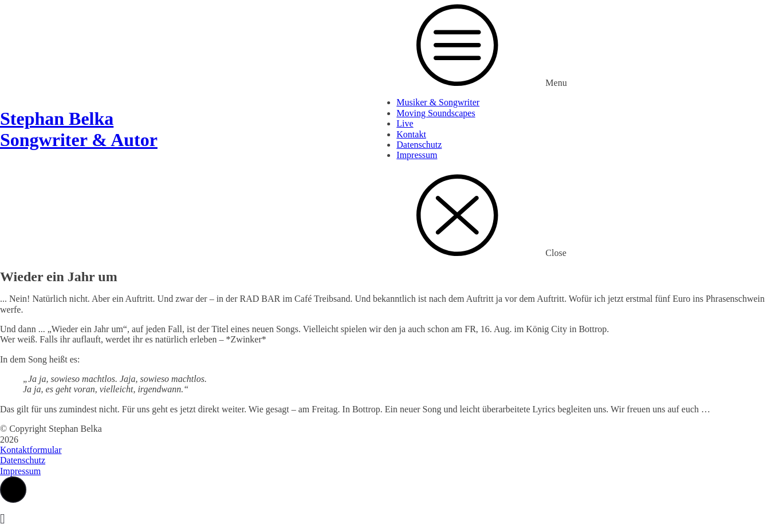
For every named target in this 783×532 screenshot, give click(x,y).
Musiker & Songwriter (438, 102)
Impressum (417, 155)
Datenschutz (419, 145)
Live (405, 123)
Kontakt (411, 134)
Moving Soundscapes (436, 113)
